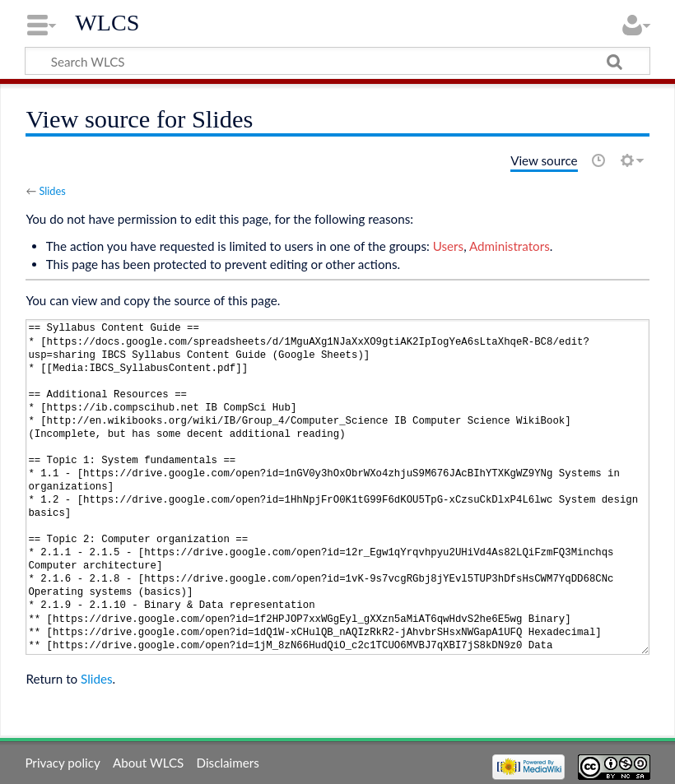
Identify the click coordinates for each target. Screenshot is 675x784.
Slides (52, 191)
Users (448, 246)
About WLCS (148, 763)
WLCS (107, 23)
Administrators (510, 246)
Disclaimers (228, 763)
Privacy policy (62, 763)
